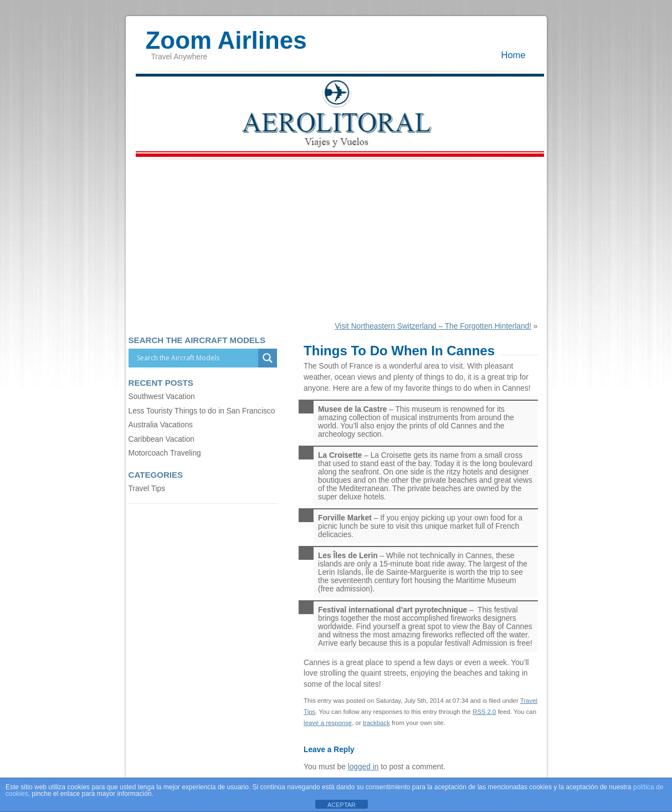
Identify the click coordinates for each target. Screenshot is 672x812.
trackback (376, 723)
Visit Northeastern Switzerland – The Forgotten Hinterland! (433, 326)
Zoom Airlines (226, 35)
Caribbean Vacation (161, 439)
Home (514, 55)
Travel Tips (147, 489)
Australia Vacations (161, 425)
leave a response (328, 723)
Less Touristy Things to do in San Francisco (202, 411)
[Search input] (196, 358)
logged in (363, 767)
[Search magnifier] (268, 358)
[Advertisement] (336, 239)
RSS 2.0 (484, 712)
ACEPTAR (342, 805)
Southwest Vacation (162, 397)
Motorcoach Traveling (165, 453)
